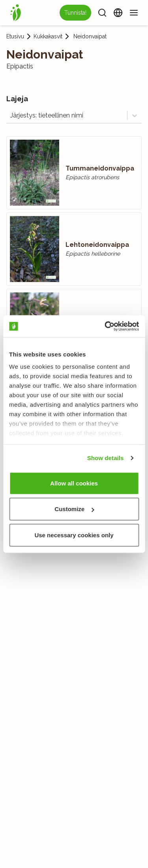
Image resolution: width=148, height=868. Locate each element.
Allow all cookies (74, 483)
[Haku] (102, 13)
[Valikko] (134, 13)
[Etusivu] (16, 13)
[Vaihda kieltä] (118, 13)
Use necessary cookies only (74, 535)
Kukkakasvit (48, 36)
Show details (106, 458)
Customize (74, 509)
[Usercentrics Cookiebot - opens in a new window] (105, 326)
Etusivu (15, 36)
